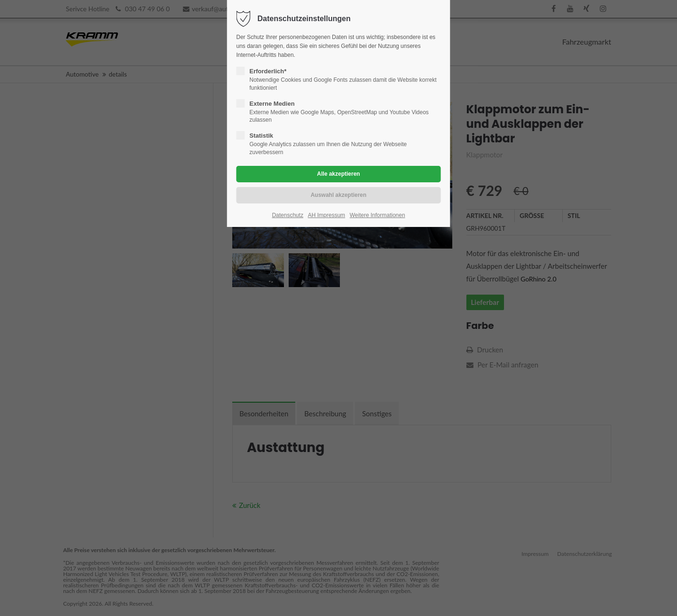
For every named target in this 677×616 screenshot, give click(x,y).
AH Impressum (327, 215)
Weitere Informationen (378, 215)
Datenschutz (287, 215)
